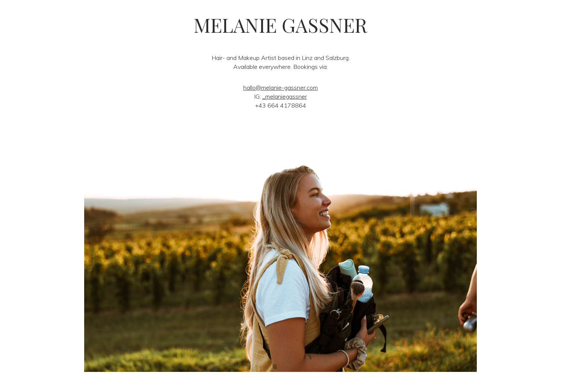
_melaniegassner (285, 96)
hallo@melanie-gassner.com (280, 87)
